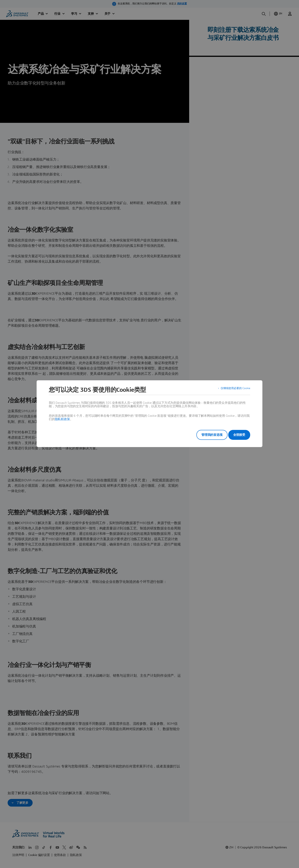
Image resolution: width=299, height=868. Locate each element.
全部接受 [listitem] (239, 435)
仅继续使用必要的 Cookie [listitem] (233, 390)
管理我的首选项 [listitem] (207, 435)
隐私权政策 (62, 419)
